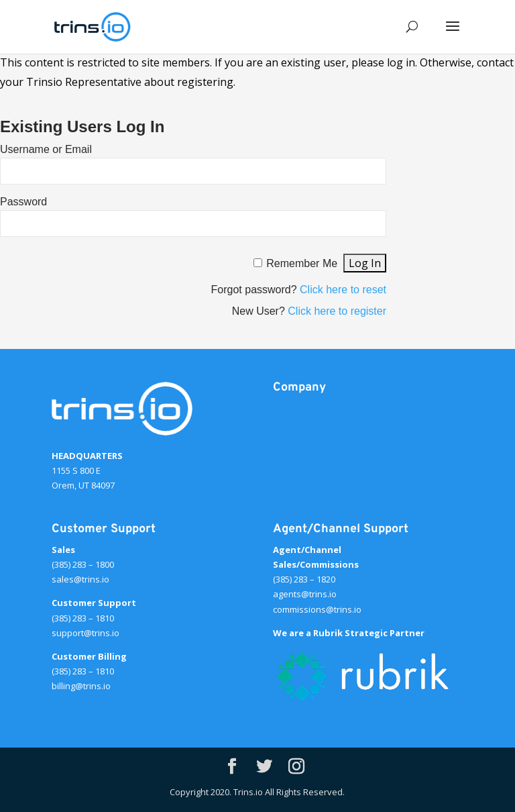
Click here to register (337, 311)
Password (23, 202)
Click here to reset (343, 290)
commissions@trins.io (317, 609)
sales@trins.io (80, 579)
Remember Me (302, 263)
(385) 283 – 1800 (83, 564)
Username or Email (46, 149)
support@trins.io (85, 633)
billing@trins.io (81, 686)
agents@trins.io (305, 594)
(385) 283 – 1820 (304, 579)
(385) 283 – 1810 (83, 618)
